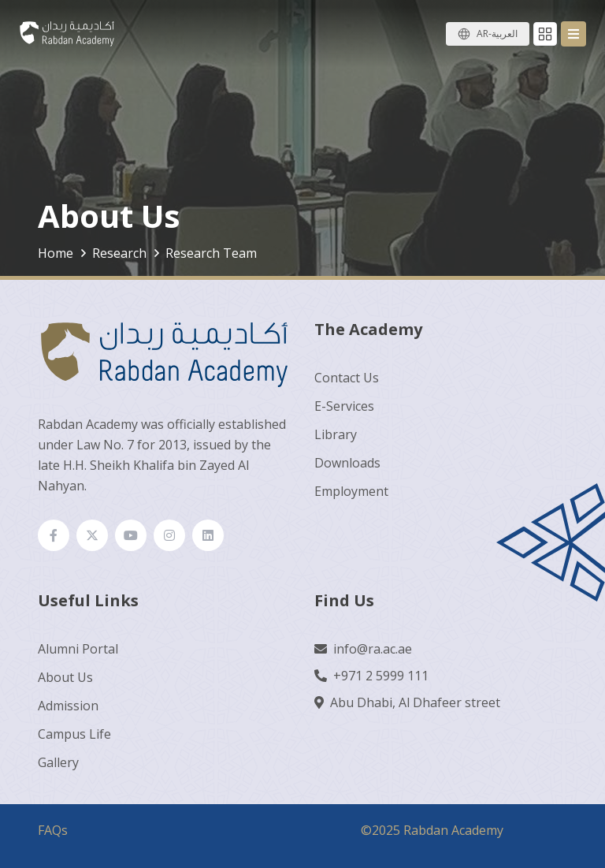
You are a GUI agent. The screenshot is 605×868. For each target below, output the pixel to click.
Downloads (347, 463)
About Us (65, 677)
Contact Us (347, 378)
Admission (68, 706)
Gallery (58, 762)
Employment (351, 491)
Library (336, 434)
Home (56, 253)
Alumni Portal (78, 649)
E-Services (344, 406)
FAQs (53, 830)
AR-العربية (497, 34)
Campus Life (74, 734)
